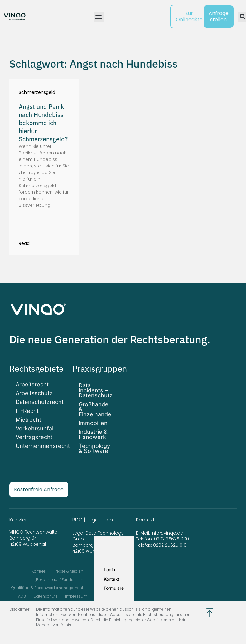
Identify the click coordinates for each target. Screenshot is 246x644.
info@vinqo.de (168, 533)
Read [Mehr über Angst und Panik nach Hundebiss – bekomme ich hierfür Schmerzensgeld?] (24, 243)
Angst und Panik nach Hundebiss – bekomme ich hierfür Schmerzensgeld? (44, 123)
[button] (99, 17)
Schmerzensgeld (37, 92)
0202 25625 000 (171, 539)
